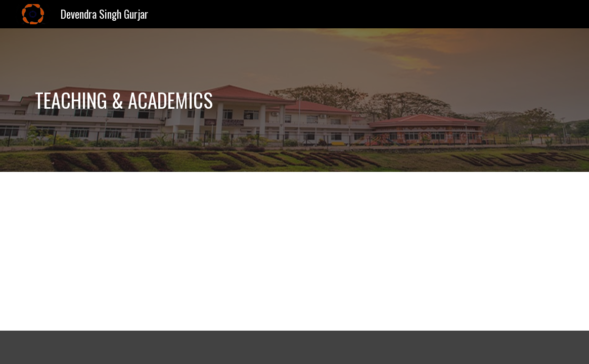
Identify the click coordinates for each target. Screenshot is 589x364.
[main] (204, 100)
